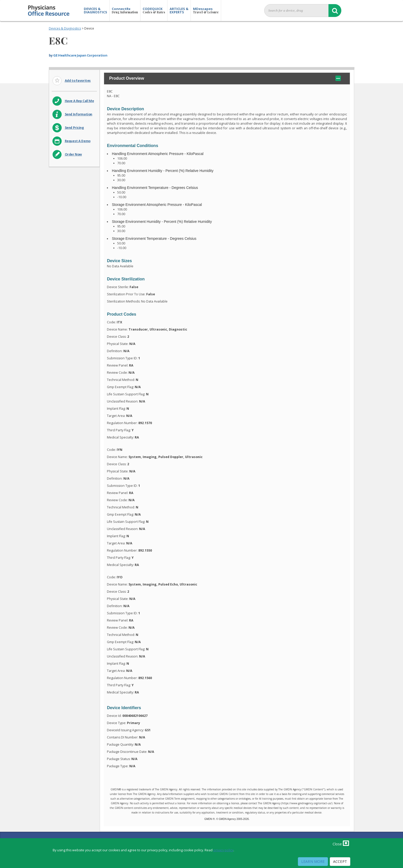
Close (341, 843)
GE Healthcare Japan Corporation (80, 55)
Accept (340, 861)
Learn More (313, 861)
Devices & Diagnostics (65, 28)
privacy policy (223, 850)
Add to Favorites (78, 81)
